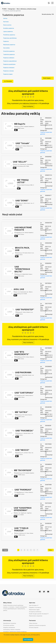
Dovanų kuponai (34, 627)
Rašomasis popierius (9, 45)
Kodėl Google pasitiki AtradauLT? (39, 614)
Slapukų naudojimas (9, 627)
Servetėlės (6, 48)
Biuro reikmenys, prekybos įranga (26, 9)
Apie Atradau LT (34, 605)
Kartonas (6, 22)
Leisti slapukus (28, 639)
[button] (52, 3)
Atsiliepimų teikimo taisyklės (12, 630)
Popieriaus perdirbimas (10, 38)
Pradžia (4, 9)
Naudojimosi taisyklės (10, 623)
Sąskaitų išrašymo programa (37, 625)
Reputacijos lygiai (34, 610)
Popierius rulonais (9, 71)
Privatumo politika (9, 625)
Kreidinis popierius (9, 28)
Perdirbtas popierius (9, 35)
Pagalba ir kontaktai (35, 607)
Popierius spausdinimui (10, 61)
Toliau (51, 550)
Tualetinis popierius (9, 54)
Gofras (5, 18)
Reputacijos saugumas (36, 616)
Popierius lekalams (9, 68)
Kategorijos (12, 9)
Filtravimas (8, 81)
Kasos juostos (7, 25)
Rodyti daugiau (48, 78)
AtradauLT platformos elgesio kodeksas (15, 632)
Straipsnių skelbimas (35, 612)
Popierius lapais (8, 74)
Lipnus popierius (8, 32)
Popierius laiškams (9, 58)
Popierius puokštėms (9, 64)
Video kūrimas (33, 623)
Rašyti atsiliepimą (28, 106)
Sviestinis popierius (9, 51)
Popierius (6, 41)
